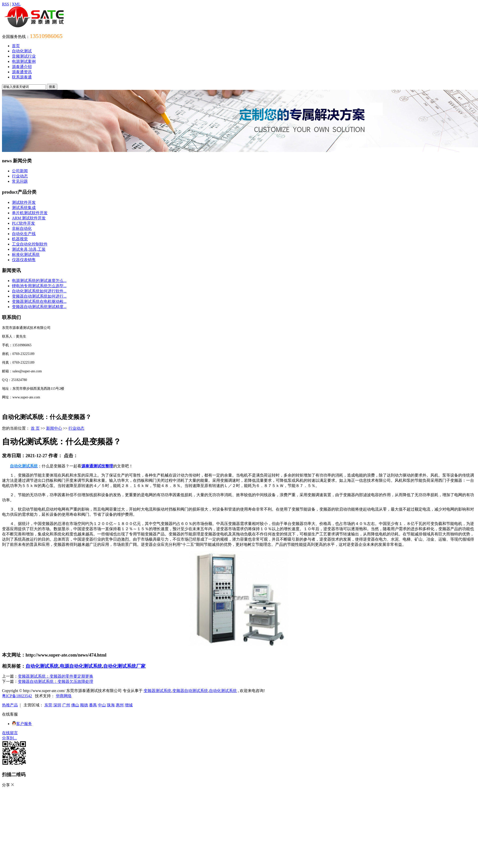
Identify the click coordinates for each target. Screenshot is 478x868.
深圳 (57, 705)
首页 (16, 46)
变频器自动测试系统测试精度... (39, 307)
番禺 (93, 705)
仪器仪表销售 (24, 260)
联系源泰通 (22, 77)
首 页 (35, 428)
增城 (129, 705)
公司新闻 (20, 171)
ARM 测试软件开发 (29, 218)
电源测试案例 (24, 61)
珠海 (111, 705)
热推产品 (10, 705)
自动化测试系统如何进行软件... (39, 291)
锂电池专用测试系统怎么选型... (39, 286)
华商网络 (64, 696)
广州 (66, 705)
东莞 (48, 705)
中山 (102, 705)
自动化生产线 (24, 234)
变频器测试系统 (157, 691)
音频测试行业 (24, 56)
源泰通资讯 (22, 72)
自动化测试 (22, 51)
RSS (5, 4)
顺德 (84, 705)
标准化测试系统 (26, 255)
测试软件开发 (24, 202)
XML (16, 4)
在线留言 (10, 733)
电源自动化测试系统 (81, 666)
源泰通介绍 (22, 67)
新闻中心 (54, 428)
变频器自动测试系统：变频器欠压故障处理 (56, 681)
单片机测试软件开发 (30, 213)
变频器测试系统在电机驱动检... (39, 301)
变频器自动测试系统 (190, 691)
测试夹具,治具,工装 (29, 249)
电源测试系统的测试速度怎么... (39, 281)
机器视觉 (20, 239)
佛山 (75, 705)
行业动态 (20, 176)
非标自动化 (22, 228)
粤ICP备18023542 (17, 696)
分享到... (9, 738)
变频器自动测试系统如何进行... (39, 296)
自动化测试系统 (42, 666)
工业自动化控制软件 (30, 244)
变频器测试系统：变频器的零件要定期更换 (56, 676)
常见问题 (20, 181)
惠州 (120, 705)
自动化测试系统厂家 (124, 666)
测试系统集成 (24, 208)
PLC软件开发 (23, 223)
